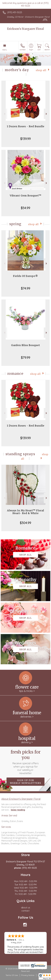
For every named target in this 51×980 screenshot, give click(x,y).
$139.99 (26, 139)
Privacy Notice (28, 975)
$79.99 (26, 357)
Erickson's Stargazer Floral (26, 29)
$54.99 (26, 208)
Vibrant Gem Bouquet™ (26, 196)
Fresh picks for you (26, 762)
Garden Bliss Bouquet (26, 345)
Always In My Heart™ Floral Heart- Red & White (26, 512)
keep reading (18, 810)
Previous (4, 114)
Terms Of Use (12, 975)
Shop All (41, 70)
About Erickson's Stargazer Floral (21, 799)
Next (47, 114)
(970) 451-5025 (15, 12)
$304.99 (26, 523)
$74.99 (26, 288)
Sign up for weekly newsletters (26, 782)
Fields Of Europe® (26, 276)
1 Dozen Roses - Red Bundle (26, 126)
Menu (5, 50)
